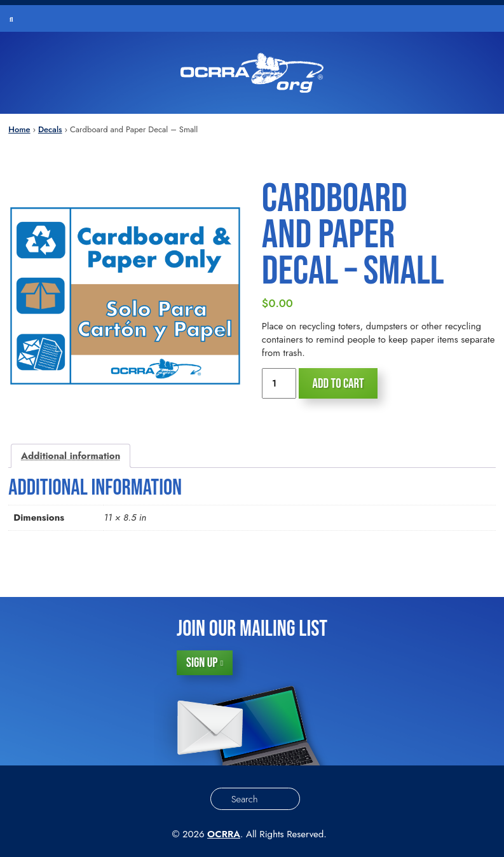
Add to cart (338, 384)
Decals (50, 129)
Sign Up (202, 663)
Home (19, 129)
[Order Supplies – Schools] (252, 73)
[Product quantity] (279, 383)
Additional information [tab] (71, 456)
